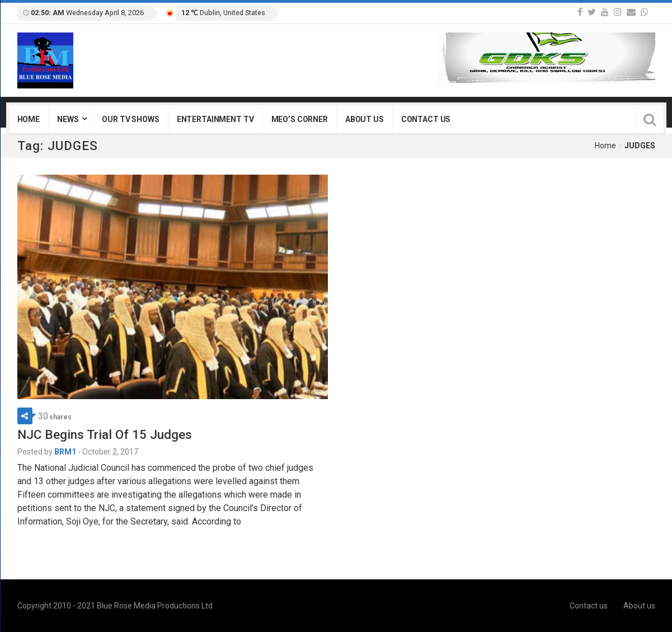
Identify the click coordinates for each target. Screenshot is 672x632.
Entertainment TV (215, 119)
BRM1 (65, 452)
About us (365, 119)
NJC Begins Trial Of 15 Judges (105, 434)
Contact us (426, 119)
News (68, 119)
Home (29, 119)
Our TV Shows (130, 119)
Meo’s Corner (300, 119)
